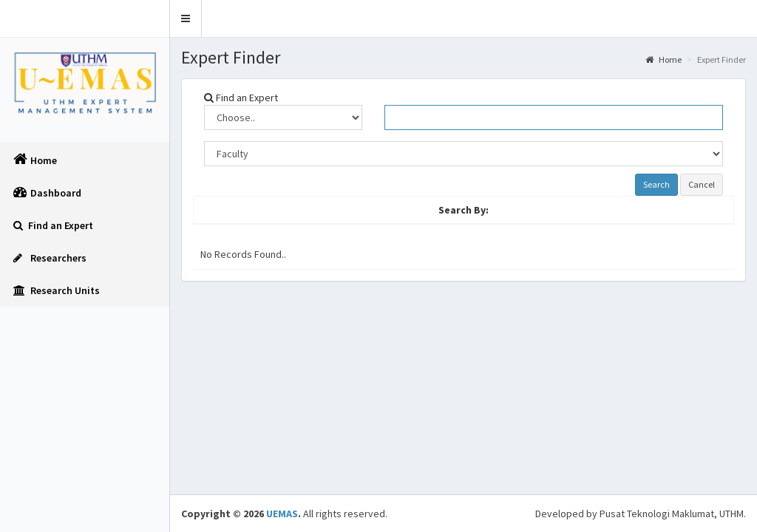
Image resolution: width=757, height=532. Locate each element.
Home (663, 59)
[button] (186, 18)
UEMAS (282, 514)
